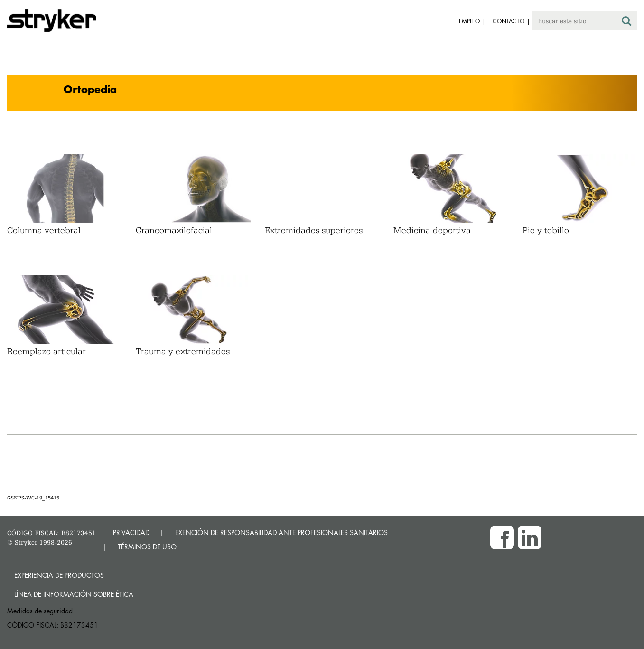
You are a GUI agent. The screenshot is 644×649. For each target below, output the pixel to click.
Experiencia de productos (59, 575)
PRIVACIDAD (131, 532)
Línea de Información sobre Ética (74, 594)
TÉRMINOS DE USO (147, 547)
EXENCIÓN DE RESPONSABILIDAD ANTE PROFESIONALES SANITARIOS (281, 532)
